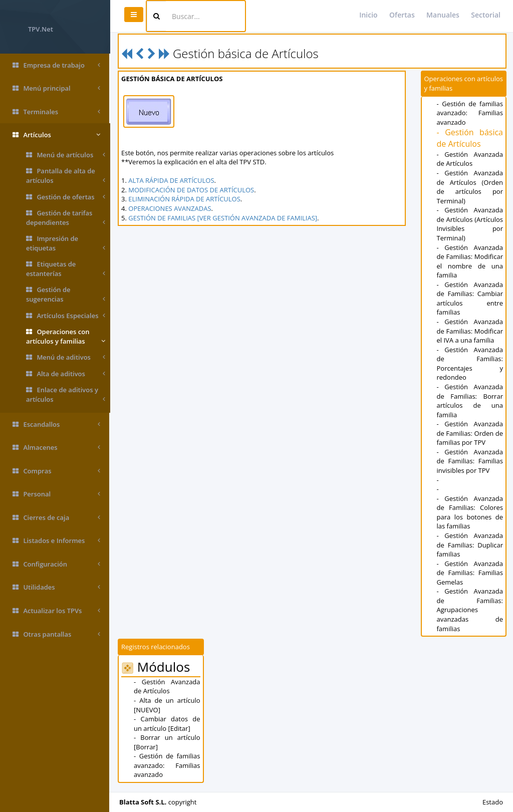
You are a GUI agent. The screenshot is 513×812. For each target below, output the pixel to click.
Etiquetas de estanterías (66, 269)
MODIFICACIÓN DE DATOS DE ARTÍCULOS (192, 190)
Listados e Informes (56, 541)
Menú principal (56, 88)
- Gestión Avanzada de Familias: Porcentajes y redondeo (470, 364)
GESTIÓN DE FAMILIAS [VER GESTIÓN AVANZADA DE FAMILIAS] (224, 218)
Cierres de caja (56, 518)
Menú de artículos (66, 155)
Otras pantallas (56, 634)
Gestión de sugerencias (66, 294)
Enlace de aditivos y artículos (66, 394)
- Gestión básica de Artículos (470, 138)
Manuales (443, 15)
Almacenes (56, 448)
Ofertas (402, 15)
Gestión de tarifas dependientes (66, 218)
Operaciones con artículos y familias (66, 336)
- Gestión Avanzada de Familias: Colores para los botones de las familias (470, 512)
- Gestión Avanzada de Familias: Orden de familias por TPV (470, 433)
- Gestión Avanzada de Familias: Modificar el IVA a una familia (470, 331)
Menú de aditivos (66, 357)
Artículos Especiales (66, 316)
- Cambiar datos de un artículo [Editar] (168, 724)
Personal (56, 494)
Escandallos (56, 425)
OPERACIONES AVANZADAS (171, 208)
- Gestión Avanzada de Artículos (470, 159)
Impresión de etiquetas (66, 243)
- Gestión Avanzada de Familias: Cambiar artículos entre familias (470, 299)
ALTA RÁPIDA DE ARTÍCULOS (172, 180)
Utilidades (56, 587)
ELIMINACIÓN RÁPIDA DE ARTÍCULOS (185, 199)
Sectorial (486, 15)
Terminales (56, 112)
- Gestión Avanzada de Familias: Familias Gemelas (470, 573)
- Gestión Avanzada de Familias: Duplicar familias (470, 545)
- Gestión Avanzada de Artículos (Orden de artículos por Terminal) (470, 187)
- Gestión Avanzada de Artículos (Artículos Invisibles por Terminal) (470, 224)
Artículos (56, 135)
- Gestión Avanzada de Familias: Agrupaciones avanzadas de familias (470, 610)
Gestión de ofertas (66, 197)
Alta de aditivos (66, 374)
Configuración (56, 564)
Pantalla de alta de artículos (66, 176)
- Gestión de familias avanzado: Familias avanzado (470, 113)
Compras (56, 471)
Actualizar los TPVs (56, 611)
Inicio (368, 15)
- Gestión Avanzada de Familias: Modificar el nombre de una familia (470, 261)
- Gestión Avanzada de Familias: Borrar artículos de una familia (470, 401)
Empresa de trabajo (56, 65)
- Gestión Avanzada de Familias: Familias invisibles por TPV (470, 461)
